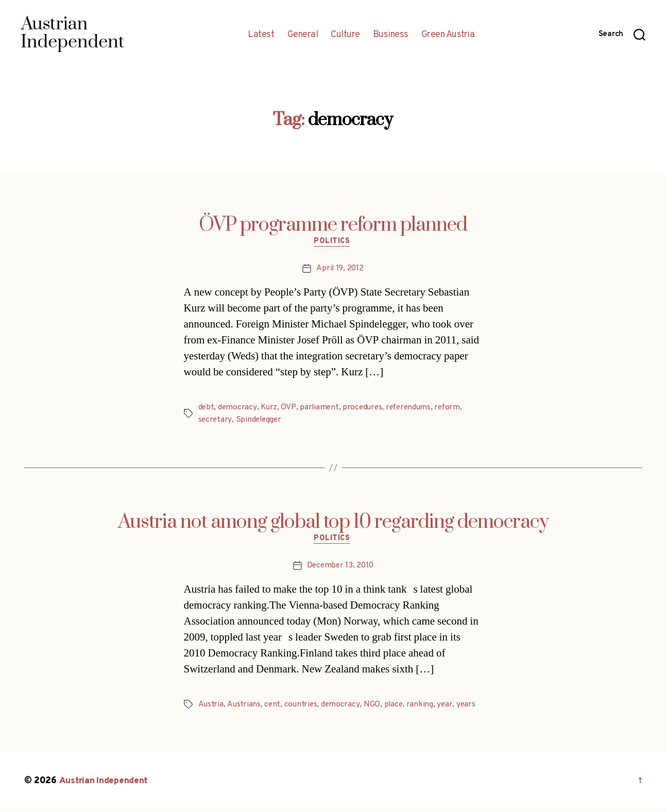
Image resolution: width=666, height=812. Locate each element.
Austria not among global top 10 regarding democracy (333, 523)
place (395, 706)
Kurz (270, 409)
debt (207, 409)
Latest (261, 35)
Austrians (244, 706)
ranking (422, 706)
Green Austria (448, 35)
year (447, 706)
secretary (216, 421)
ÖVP (289, 409)
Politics (333, 243)
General (303, 35)
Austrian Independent (105, 783)
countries (302, 706)
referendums (413, 409)
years (469, 706)
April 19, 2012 (340, 270)
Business (391, 35)
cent (273, 706)
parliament (321, 409)
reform (454, 409)
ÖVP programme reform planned (333, 225)
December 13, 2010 (340, 567)
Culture (345, 35)
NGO (374, 706)
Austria (211, 706)
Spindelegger (260, 421)
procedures (365, 409)
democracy (238, 409)
